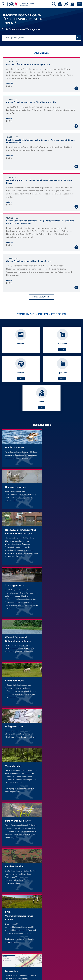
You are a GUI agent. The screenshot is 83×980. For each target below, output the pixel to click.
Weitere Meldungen (41, 297)
